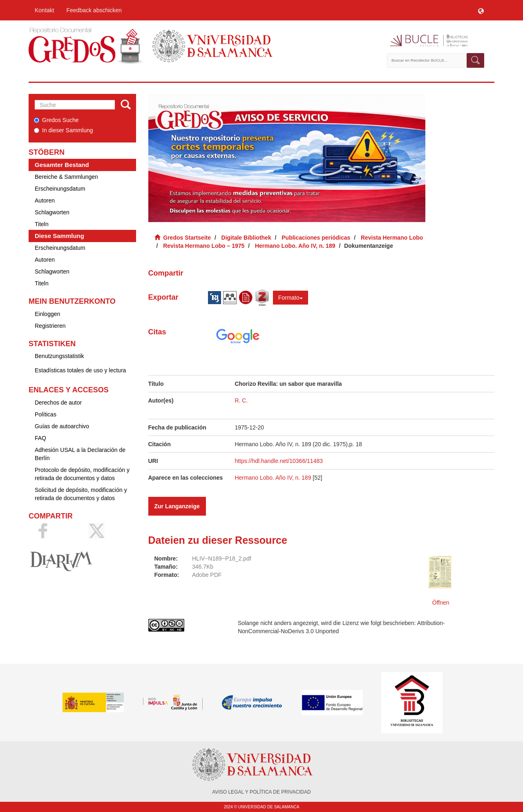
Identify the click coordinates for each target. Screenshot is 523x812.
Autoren (45, 200)
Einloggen (47, 314)
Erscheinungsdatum (60, 189)
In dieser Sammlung (64, 130)
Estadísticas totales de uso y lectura (80, 370)
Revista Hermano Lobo (392, 238)
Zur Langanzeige (177, 506)
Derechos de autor (58, 403)
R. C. (241, 400)
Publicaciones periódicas (316, 238)
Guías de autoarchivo (62, 426)
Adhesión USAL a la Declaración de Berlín (80, 454)
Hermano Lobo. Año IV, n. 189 (295, 246)
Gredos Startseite (187, 238)
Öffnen (441, 603)
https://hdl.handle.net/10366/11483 (279, 461)
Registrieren (50, 326)
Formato (291, 298)
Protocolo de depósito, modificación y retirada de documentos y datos (82, 474)
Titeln (42, 224)
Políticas (46, 414)
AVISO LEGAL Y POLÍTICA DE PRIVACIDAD (261, 792)
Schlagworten (52, 212)
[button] (481, 10)
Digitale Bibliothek (246, 238)
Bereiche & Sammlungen (66, 177)
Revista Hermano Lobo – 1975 (204, 246)
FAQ (40, 438)
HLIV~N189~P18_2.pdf (222, 558)
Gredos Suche (56, 120)
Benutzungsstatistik (59, 356)
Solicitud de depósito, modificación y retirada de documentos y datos (81, 494)
